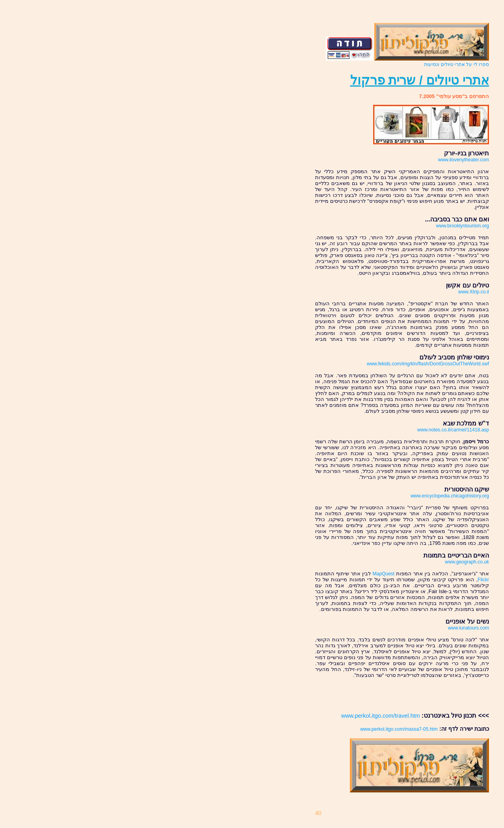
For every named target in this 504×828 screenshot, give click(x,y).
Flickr (483, 580)
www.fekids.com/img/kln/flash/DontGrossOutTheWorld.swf (428, 364)
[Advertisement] (443, 695)
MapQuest (384, 574)
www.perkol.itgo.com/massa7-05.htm (399, 729)
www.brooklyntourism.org (462, 226)
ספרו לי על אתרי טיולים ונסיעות (457, 64)
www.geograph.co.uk (467, 562)
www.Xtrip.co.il (474, 292)
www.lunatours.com (468, 628)
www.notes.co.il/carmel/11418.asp (453, 430)
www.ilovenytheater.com (463, 160)
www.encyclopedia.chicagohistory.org (450, 496)
